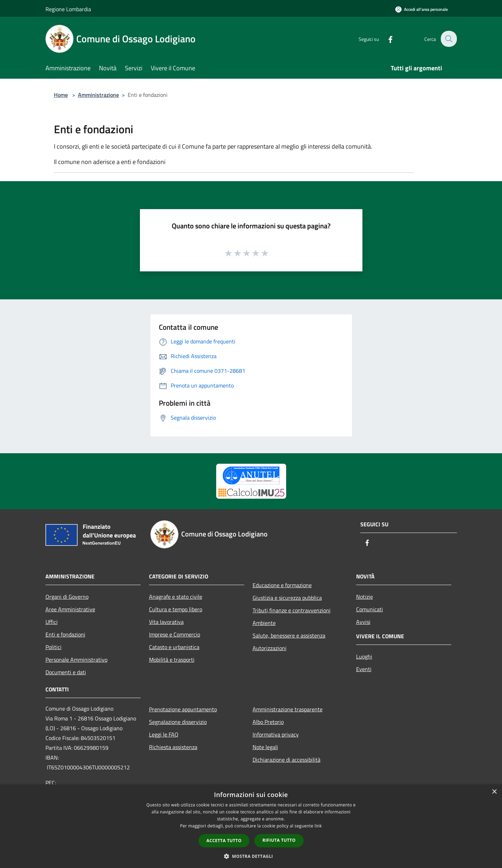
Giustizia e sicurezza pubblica (287, 598)
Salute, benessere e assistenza (289, 635)
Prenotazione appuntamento (183, 709)
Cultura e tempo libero (176, 609)
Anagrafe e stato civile (176, 597)
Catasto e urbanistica (174, 647)
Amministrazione (98, 95)
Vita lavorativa (166, 622)
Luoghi (364, 656)
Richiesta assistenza (173, 747)
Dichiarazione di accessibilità (287, 760)
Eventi (364, 669)
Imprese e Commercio (175, 634)
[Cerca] (448, 39)
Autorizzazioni (270, 648)
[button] (251, 856)
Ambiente (264, 623)
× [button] (494, 792)
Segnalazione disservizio (178, 722)
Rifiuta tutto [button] (279, 840)
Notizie (365, 597)
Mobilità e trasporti (172, 660)
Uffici (52, 622)
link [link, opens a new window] (318, 826)
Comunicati (370, 609)
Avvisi (363, 622)
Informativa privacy (276, 734)
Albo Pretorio (268, 722)
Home (61, 95)
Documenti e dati (66, 672)
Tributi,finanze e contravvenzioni (292, 610)
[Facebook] (386, 39)
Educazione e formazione (282, 585)
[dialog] (251, 826)
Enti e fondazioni (65, 634)
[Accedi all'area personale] (422, 9)
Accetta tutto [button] (224, 841)
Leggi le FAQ (164, 734)
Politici (54, 647)
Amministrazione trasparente (288, 709)
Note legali (265, 747)
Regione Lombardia (68, 9)
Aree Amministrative (70, 609)
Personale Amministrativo (76, 660)
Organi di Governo (67, 597)
